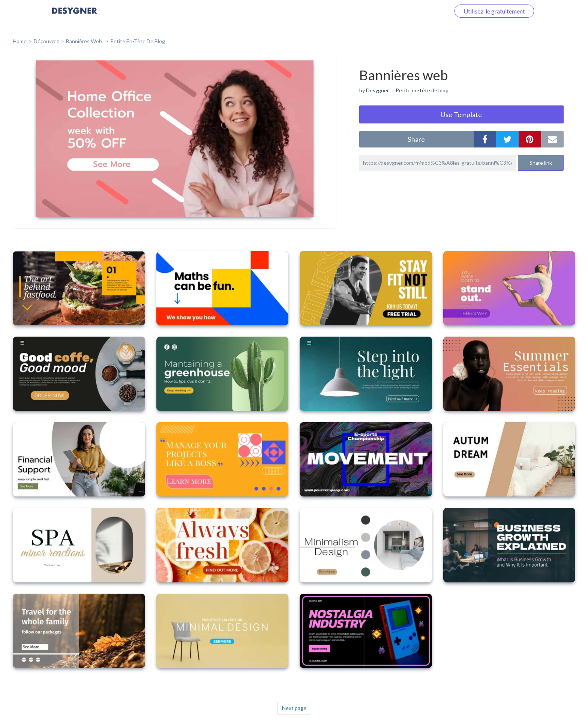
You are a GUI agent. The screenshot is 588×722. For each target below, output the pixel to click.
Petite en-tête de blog (138, 41)
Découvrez (46, 41)
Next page (294, 708)
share (416, 139)
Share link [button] (541, 163)
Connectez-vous (420, 11)
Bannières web (85, 41)
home (20, 41)
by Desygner (374, 90)
